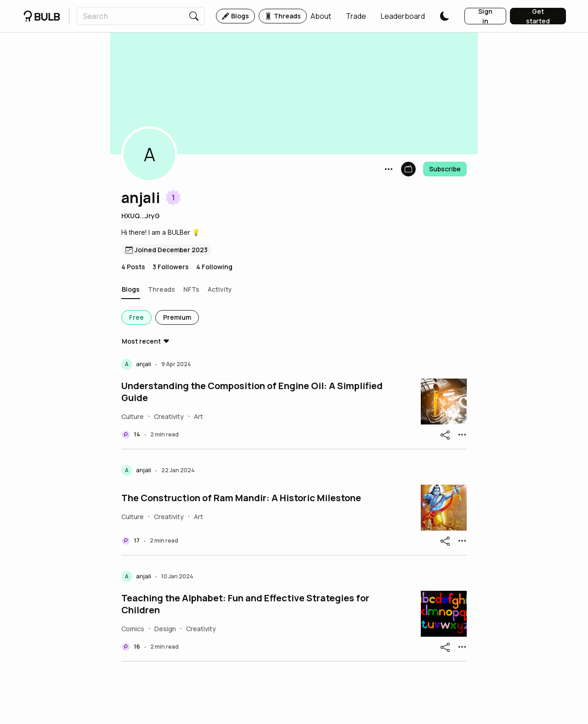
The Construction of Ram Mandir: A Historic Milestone (241, 498)
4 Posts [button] (133, 267)
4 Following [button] (214, 267)
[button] (321, 16)
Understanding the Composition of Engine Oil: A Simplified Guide (252, 392)
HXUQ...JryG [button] (141, 216)
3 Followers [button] (171, 267)
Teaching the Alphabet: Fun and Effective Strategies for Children (245, 604)
